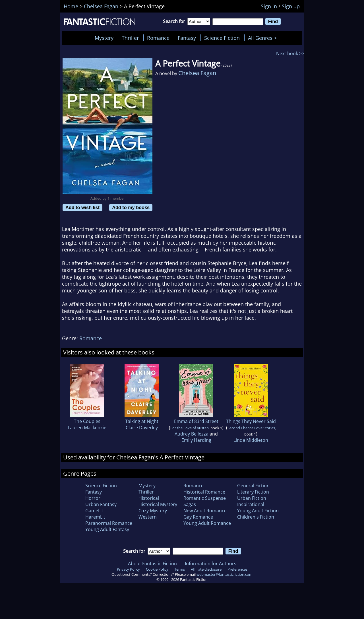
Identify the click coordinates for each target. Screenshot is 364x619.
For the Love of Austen (190, 428)
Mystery (104, 38)
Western (148, 517)
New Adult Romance (205, 511)
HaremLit (95, 517)
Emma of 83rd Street (196, 421)
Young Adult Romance (207, 523)
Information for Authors (211, 564)
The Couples (87, 421)
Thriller (130, 38)
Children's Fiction (256, 517)
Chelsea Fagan (197, 73)
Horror (93, 498)
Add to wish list (82, 207)
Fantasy (187, 38)
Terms (180, 569)
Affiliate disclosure (206, 569)
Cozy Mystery (153, 511)
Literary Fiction (253, 492)
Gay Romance (198, 517)
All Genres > (264, 38)
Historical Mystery (158, 504)
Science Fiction (222, 38)
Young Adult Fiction (258, 511)
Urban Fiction (252, 498)
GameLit (94, 511)
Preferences (237, 569)
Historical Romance (204, 492)
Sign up (291, 6)
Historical (149, 498)
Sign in (269, 6)
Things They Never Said (251, 421)
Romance (158, 38)
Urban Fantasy (101, 504)
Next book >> (290, 53)
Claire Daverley (142, 428)
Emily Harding (196, 440)
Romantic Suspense (205, 498)
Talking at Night (142, 421)
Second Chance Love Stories (251, 428)
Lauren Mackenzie (87, 428)
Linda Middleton (251, 440)
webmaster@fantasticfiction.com (225, 574)
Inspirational (251, 504)
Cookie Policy (157, 569)
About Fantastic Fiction (152, 564)
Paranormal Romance (109, 523)
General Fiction (253, 486)
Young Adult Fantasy (107, 529)
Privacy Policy (128, 569)
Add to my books (131, 207)
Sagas (190, 504)
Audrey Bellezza (192, 434)
